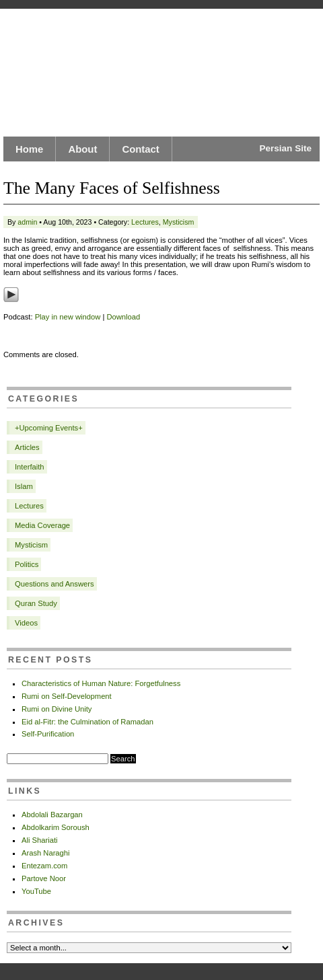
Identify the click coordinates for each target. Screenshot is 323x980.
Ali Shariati (39, 840)
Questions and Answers (55, 584)
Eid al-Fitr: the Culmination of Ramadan (87, 722)
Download (123, 317)
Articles (27, 447)
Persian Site (285, 148)
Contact (140, 149)
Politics (27, 564)
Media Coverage (42, 525)
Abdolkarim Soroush (56, 827)
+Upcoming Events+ (49, 428)
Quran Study (36, 603)
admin (27, 222)
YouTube (36, 891)
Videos (26, 623)
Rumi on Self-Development (67, 696)
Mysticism (179, 222)
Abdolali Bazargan (52, 815)
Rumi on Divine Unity (57, 709)
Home (29, 149)
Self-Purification (48, 734)
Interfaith (30, 467)
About (82, 149)
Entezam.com (44, 866)
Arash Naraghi (46, 853)
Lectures (145, 222)
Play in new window (68, 317)
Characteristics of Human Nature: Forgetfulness (101, 683)
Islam (24, 486)
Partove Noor (44, 878)
